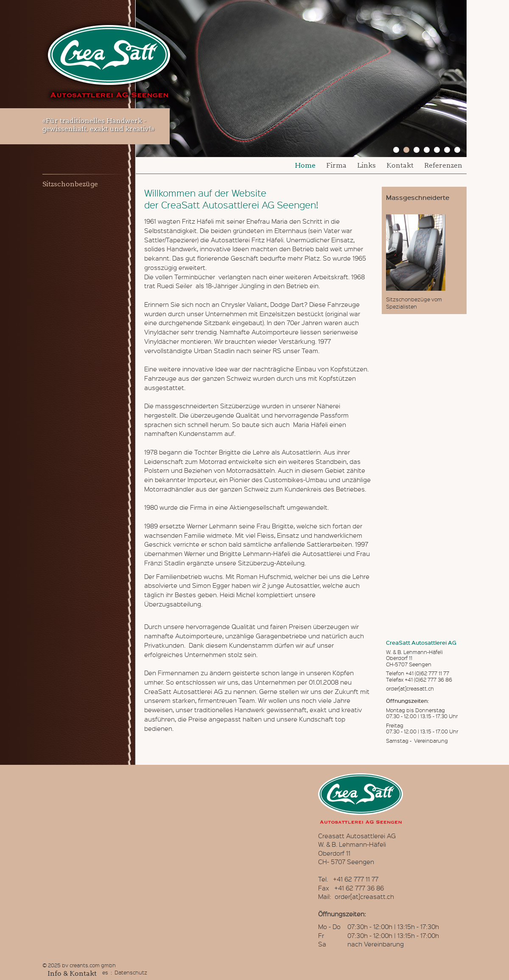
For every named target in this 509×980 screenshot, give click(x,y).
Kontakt (400, 165)
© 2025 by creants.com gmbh (79, 965)
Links (366, 165)
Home (305, 165)
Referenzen (443, 165)
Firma (336, 165)
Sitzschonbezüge (70, 184)
